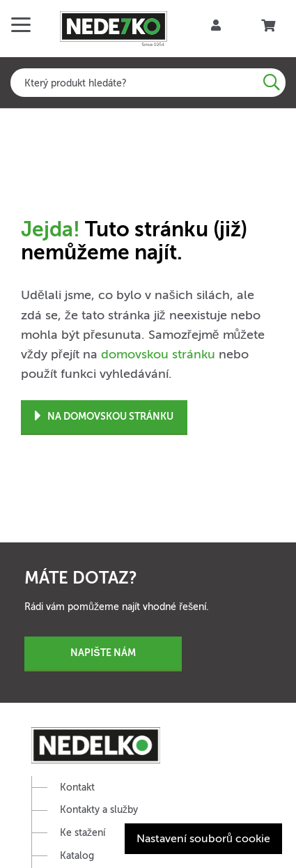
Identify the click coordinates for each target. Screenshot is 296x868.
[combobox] (148, 83)
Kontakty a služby (99, 810)
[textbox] (148, 83)
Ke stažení (83, 833)
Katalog (77, 856)
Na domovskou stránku (104, 417)
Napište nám (103, 653)
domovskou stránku (158, 354)
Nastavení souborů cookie (203, 839)
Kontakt (77, 787)
